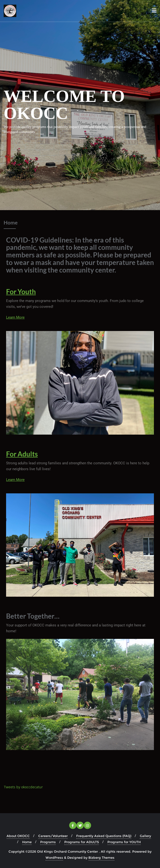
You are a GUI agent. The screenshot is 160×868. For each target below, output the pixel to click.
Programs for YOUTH (124, 842)
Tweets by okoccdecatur (23, 787)
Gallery (145, 836)
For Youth (21, 292)
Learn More (15, 317)
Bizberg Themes (101, 858)
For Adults (22, 454)
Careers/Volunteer (53, 836)
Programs (48, 842)
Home (27, 842)
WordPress (54, 858)
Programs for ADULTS (82, 842)
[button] (80, 694)
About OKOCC (18, 836)
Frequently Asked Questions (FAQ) (104, 836)
